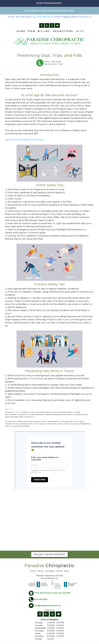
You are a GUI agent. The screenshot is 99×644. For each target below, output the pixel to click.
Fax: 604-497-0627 (42, 17)
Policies (59, 571)
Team (31, 31)
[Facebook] (42, 26)
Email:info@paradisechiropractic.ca (73, 17)
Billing (44, 31)
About (41, 571)
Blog (80, 31)
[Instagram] (52, 26)
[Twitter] (57, 26)
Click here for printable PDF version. (25, 140)
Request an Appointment (49, 554)
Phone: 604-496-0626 (19, 17)
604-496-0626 (41, 599)
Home (21, 31)
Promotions (63, 31)
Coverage (50, 571)
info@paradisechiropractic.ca (48, 605)
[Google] (47, 26)
